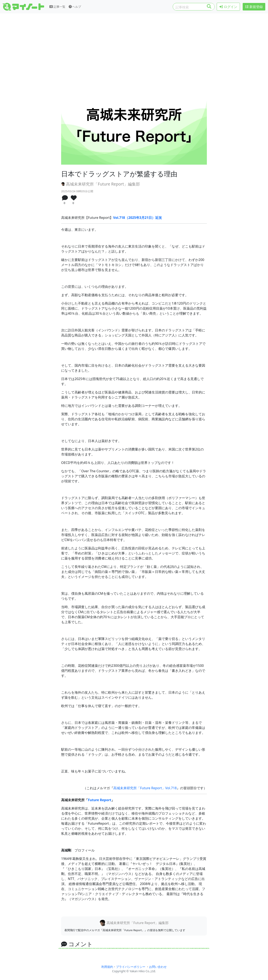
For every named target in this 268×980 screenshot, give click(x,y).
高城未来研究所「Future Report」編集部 (100, 184)
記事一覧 (57, 7)
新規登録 (254, 7)
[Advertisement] (134, 50)
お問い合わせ (158, 967)
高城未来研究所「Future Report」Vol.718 (145, 788)
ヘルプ (75, 7)
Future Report (100, 800)
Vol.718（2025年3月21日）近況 (137, 218)
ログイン (228, 7)
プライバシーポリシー (131, 967)
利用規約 (107, 967)
